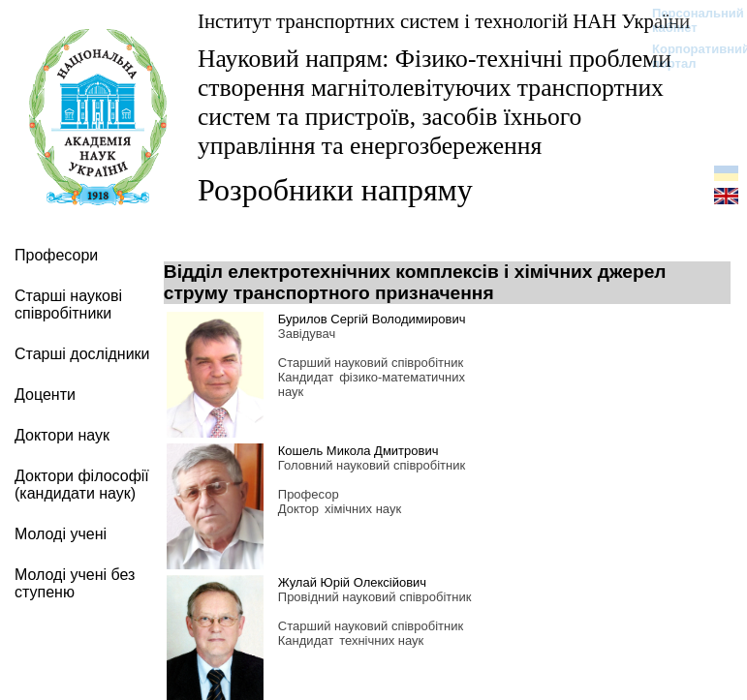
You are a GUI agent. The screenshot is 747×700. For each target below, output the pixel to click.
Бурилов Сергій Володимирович (372, 319)
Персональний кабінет (688, 20)
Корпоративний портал (688, 56)
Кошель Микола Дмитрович (358, 451)
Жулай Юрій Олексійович (352, 582)
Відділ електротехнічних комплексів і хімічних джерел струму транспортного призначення (415, 282)
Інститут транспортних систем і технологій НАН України (444, 21)
